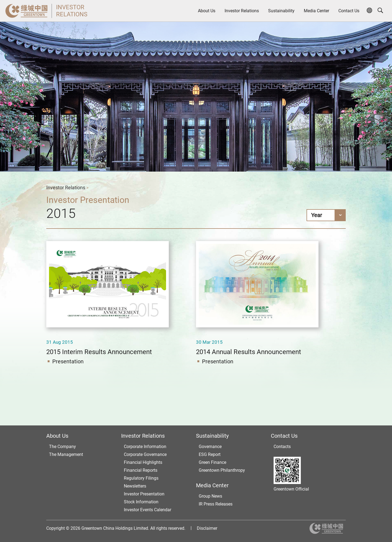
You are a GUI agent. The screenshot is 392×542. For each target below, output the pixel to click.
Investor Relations (242, 11)
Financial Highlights (143, 462)
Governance (210, 447)
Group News (210, 496)
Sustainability (281, 11)
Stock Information (141, 502)
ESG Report (210, 454)
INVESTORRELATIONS (72, 11)
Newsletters (135, 486)
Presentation (68, 361)
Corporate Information (145, 447)
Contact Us (349, 11)
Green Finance (212, 462)
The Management (66, 454)
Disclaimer (207, 528)
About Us (207, 11)
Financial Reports (141, 470)
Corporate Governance (145, 454)
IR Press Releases (216, 504)
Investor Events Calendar (148, 510)
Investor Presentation (144, 494)
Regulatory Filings (141, 478)
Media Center (316, 11)
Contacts (282, 447)
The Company (62, 447)
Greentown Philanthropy (222, 470)
